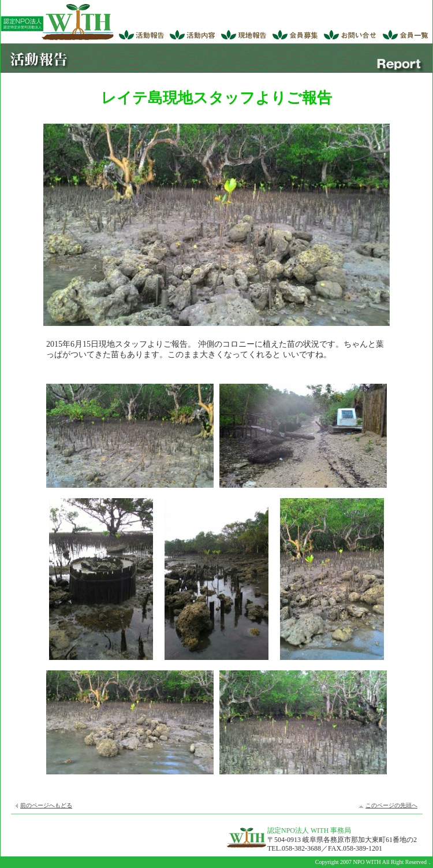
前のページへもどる (46, 805)
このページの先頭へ (391, 805)
